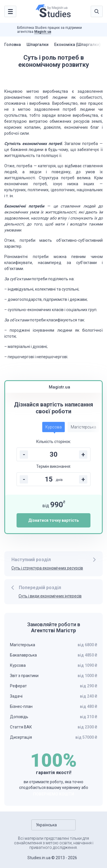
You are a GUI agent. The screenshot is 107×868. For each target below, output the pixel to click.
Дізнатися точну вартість (53, 520)
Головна (13, 45)
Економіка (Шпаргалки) (77, 45)
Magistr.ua (43, 32)
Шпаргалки (38, 45)
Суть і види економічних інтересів (50, 596)
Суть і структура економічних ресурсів (47, 568)
